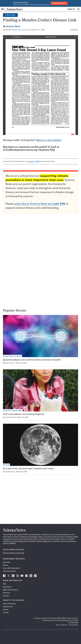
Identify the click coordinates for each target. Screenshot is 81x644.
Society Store (8, 607)
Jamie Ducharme (11, 417)
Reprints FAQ (47, 150)
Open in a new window (49, 140)
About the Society (9, 604)
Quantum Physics (12, 356)
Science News (13, 27)
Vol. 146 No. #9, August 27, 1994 (31, 30)
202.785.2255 (73, 623)
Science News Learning (14, 553)
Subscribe (7, 562)
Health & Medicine (12, 411)
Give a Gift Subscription (11, 568)
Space (6, 465)
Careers (6, 612)
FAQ (5, 584)
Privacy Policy (73, 625)
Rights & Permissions (11, 590)
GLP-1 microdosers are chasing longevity (24, 414)
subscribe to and (40, 204)
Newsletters (7, 587)
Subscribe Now (59, 3)
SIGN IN (71, 9)
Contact (6, 596)
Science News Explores (14, 549)
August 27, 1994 (34, 161)
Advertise (6, 593)
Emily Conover (10, 363)
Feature (10, 15)
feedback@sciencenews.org (22, 150)
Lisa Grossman (10, 472)
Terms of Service (61, 625)
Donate (6, 609)
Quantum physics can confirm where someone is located (32, 360)
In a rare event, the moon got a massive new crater (29, 469)
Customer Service (9, 571)
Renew (5, 565)
